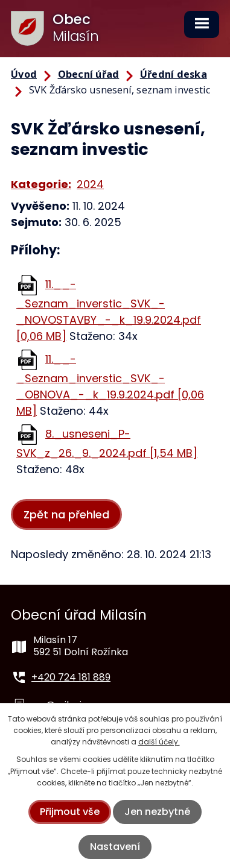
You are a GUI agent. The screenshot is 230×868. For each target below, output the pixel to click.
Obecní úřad (89, 74)
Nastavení (115, 847)
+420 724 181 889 (71, 677)
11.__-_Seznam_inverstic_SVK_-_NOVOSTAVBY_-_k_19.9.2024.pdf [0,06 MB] (109, 310)
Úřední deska (174, 74)
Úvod (24, 74)
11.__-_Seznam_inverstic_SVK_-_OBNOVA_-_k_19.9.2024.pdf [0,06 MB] (110, 385)
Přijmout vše (70, 812)
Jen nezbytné (157, 812)
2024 (90, 184)
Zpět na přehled (66, 514)
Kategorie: (41, 184)
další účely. (159, 742)
